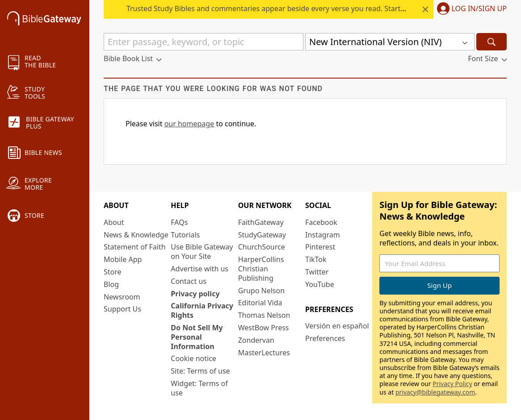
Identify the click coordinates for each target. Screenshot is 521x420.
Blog (111, 284)
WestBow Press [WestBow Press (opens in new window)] (264, 328)
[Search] (492, 42)
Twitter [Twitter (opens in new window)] (317, 272)
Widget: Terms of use (199, 388)
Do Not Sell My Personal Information (197, 337)
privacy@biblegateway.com (435, 392)
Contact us (189, 281)
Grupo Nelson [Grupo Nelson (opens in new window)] (261, 291)
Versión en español (337, 326)
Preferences (325, 338)
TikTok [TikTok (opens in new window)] (316, 259)
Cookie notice (193, 358)
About (114, 222)
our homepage (189, 124)
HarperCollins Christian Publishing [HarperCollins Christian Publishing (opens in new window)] (261, 269)
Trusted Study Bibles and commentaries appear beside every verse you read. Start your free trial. (288, 8)
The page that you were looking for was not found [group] (213, 89)
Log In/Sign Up (479, 9)
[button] (470, 9)
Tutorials (185, 235)
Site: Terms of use (200, 371)
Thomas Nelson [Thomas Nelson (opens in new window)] (264, 315)
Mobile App (123, 259)
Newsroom (122, 297)
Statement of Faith (135, 247)
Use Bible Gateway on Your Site (202, 252)
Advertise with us (200, 269)
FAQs (179, 222)
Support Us (122, 309)
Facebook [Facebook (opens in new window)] (321, 222)
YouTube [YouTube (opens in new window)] (320, 284)
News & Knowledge (136, 235)
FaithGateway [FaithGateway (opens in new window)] (261, 222)
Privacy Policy (452, 384)
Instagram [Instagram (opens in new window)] (323, 235)
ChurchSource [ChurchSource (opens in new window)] (262, 247)
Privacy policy (195, 294)
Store (113, 272)
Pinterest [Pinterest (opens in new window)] (320, 247)
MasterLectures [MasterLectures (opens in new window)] (264, 353)
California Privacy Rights (202, 310)
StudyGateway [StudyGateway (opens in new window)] (262, 235)
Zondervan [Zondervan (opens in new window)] (256, 340)
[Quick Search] (204, 42)
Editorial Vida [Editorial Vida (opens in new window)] (260, 303)
